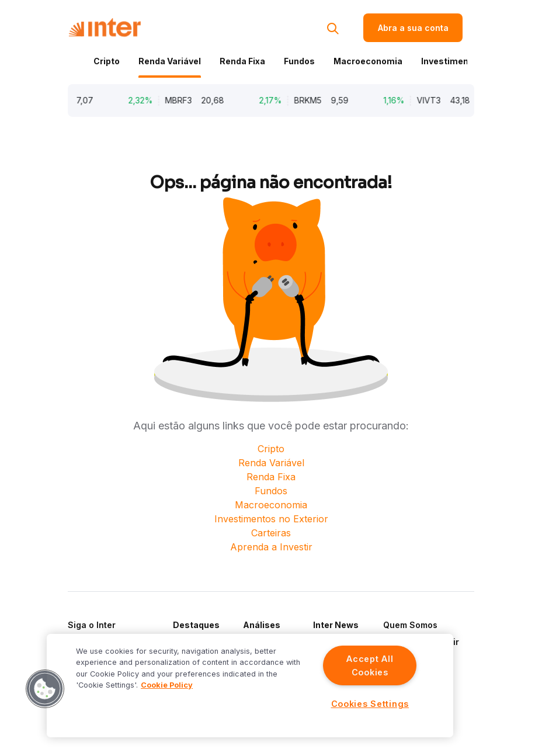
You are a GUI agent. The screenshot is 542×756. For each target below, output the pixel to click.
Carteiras (271, 533)
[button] (45, 689)
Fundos (299, 61)
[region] (250, 686)
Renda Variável (170, 61)
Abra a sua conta (413, 28)
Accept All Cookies (370, 665)
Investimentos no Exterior (271, 519)
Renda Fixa (242, 61)
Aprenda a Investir (271, 547)
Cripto (107, 61)
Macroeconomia (368, 61)
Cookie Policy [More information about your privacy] (167, 685)
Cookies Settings (370, 704)
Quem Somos (410, 625)
